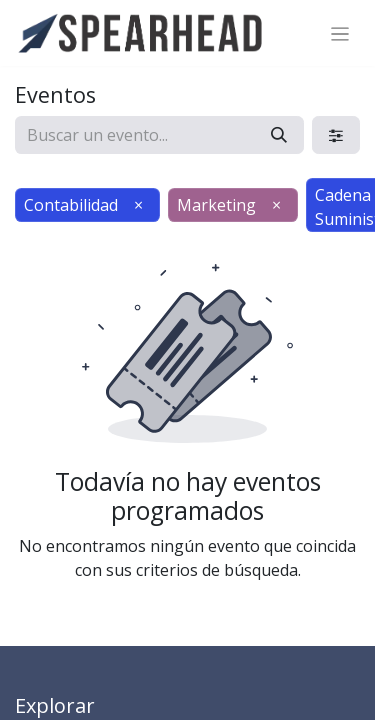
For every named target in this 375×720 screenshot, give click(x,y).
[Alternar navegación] (340, 33)
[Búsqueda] (279, 135)
